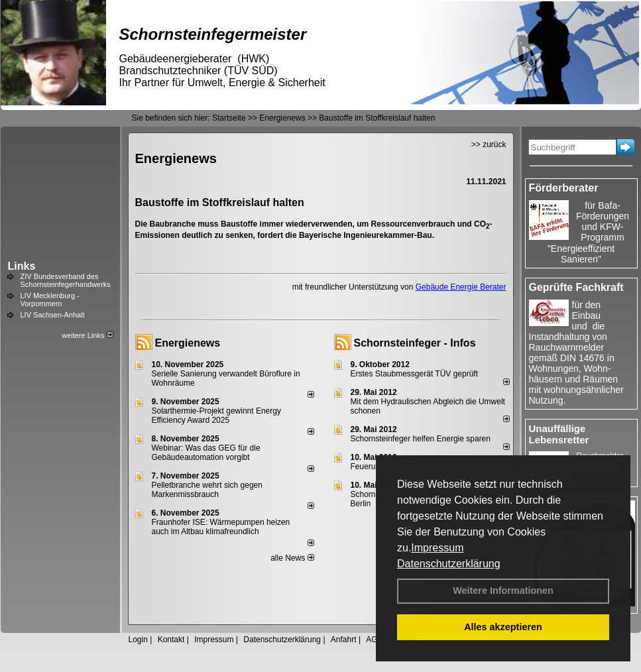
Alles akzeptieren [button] (503, 627)
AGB (374, 640)
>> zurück (489, 144)
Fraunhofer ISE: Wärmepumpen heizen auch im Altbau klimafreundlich (221, 527)
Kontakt (171, 640)
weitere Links (87, 335)
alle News (292, 558)
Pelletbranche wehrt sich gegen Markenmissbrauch (207, 490)
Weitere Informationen (503, 590)
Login (138, 640)
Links (22, 266)
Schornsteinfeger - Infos (415, 343)
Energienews (188, 343)
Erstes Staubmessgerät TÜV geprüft (415, 374)
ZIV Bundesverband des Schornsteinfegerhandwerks (66, 280)
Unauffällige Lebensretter (559, 434)
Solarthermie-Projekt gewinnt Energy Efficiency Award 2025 (216, 416)
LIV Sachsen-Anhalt (53, 315)
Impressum (437, 548)
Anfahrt (344, 640)
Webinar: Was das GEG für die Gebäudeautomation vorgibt (206, 453)
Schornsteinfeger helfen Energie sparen (421, 439)
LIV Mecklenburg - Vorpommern (50, 300)
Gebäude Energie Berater (461, 287)
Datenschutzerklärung (449, 564)
